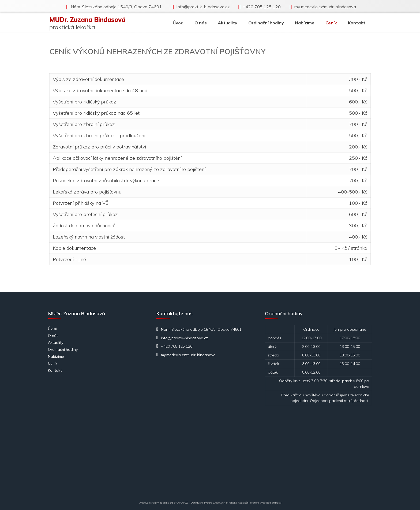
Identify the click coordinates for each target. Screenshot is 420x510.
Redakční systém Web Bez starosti (260, 503)
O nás (201, 23)
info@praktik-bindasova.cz (203, 7)
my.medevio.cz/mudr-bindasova (325, 7)
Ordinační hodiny (266, 23)
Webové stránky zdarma (154, 503)
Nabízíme (305, 23)
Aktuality (228, 23)
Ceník (331, 23)
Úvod (178, 23)
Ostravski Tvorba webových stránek (213, 503)
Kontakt (357, 23)
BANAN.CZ (181, 503)
